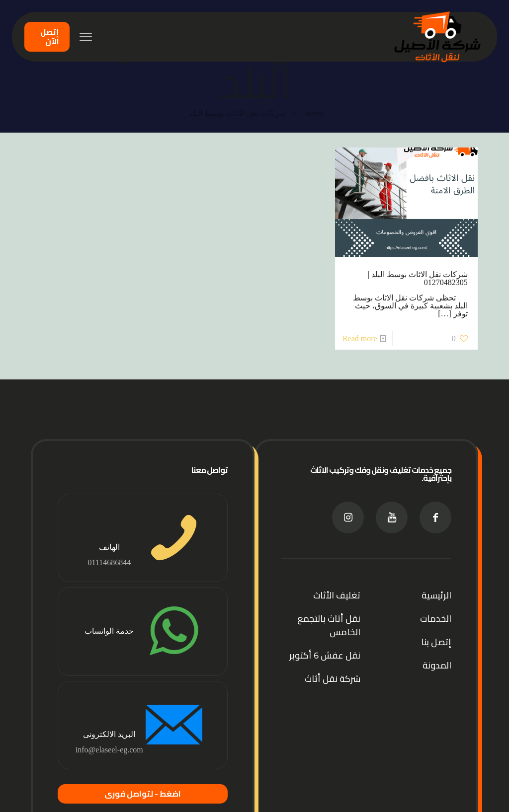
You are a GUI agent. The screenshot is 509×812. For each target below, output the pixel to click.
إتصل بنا (436, 642)
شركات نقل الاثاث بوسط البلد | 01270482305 (418, 278)
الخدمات (436, 619)
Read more (360, 338)
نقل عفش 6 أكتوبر (325, 655)
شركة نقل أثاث (333, 679)
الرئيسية (436, 595)
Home (315, 113)
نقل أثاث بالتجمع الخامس (329, 625)
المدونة (437, 665)
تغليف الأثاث (337, 595)
